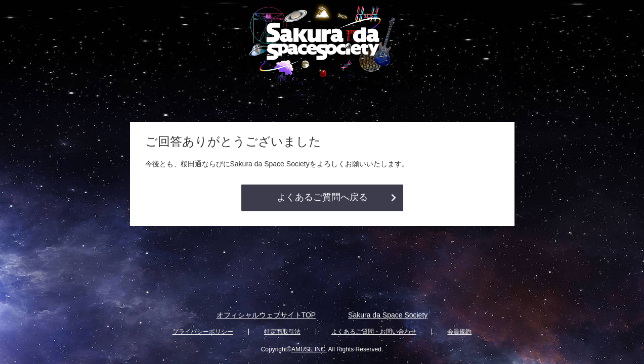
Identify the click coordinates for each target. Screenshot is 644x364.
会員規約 (459, 332)
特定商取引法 (282, 332)
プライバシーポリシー (203, 332)
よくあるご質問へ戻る (322, 197)
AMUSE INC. (309, 349)
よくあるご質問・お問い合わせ (374, 332)
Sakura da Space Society (388, 315)
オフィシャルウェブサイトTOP (266, 315)
